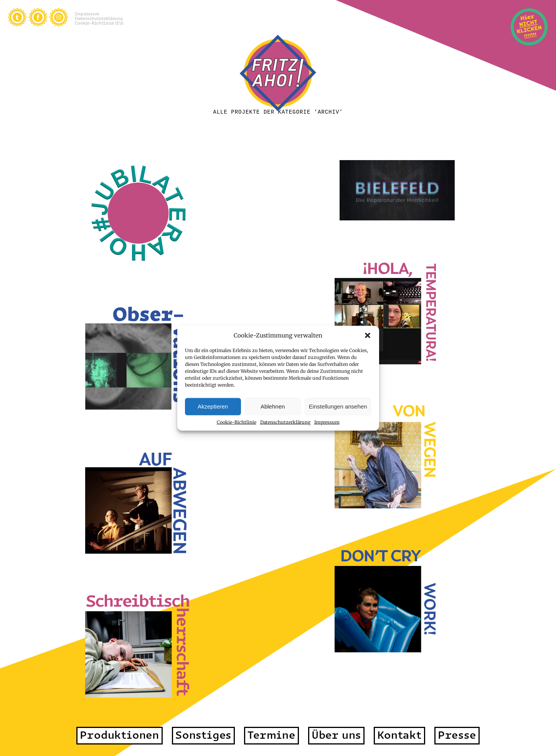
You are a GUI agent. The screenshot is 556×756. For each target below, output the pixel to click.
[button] (368, 335)
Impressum (327, 422)
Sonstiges (203, 735)
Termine (271, 735)
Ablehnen (273, 406)
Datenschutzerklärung (285, 422)
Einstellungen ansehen (338, 406)
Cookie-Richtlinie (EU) (99, 23)
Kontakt (399, 735)
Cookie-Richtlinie (237, 422)
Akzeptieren (213, 406)
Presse (457, 735)
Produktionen (120, 735)
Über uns (336, 735)
